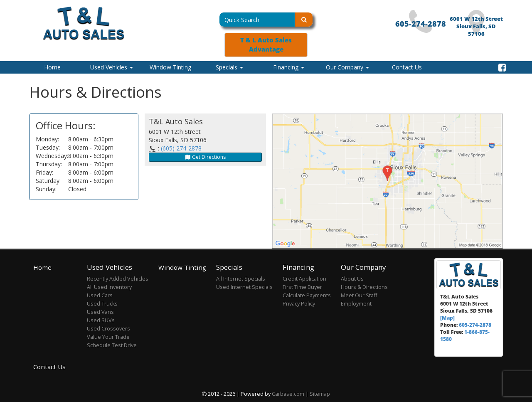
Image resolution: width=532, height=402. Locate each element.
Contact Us (407, 67)
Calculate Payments (307, 295)
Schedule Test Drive (112, 345)
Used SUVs (101, 320)
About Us (352, 279)
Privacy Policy (299, 304)
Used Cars (100, 295)
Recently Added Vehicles (118, 279)
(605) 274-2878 (181, 148)
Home (52, 67)
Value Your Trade (108, 337)
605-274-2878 (421, 24)
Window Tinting (170, 67)
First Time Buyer (302, 287)
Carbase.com (288, 394)
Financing (289, 67)
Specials (229, 67)
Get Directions (205, 157)
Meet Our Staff (359, 295)
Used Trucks (102, 304)
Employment (356, 304)
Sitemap (320, 394)
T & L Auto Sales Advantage (266, 45)
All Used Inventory (109, 287)
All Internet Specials (241, 279)
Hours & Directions (364, 287)
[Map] (447, 318)
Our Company (347, 67)
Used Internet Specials (244, 287)
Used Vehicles (112, 67)
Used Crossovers (108, 329)
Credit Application (304, 279)
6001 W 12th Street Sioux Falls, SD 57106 (476, 26)
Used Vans (100, 312)
